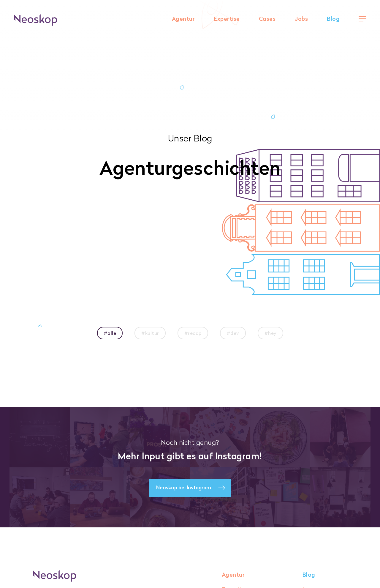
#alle (110, 333)
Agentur (183, 19)
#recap (193, 333)
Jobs (301, 19)
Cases (267, 19)
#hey (270, 333)
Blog (333, 19)
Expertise (227, 19)
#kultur (150, 333)
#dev (233, 333)
